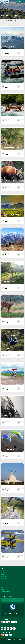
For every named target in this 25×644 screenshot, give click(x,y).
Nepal (6, 20)
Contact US (3, 574)
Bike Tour (5, 515)
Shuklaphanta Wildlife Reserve (11, 147)
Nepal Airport (4, 580)
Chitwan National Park (9, 281)
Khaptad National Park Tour (11, 214)
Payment (3, 570)
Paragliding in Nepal (9, 449)
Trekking (3, 590)
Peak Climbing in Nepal (9, 46)
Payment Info (4, 576)
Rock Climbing (7, 416)
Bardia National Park (9, 315)
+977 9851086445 (12, 613)
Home (2, 20)
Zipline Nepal (6, 349)
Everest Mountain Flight (9, 550)
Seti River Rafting (8, 114)
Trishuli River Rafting (8, 80)
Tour (2, 588)
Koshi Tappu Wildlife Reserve (11, 181)
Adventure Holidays (5, 592)
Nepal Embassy (4, 582)
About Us (3, 572)
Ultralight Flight (7, 382)
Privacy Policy (4, 578)
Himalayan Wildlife (8, 248)
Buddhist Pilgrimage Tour (10, 483)
